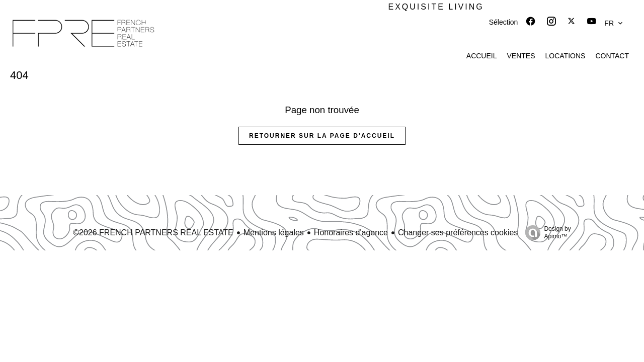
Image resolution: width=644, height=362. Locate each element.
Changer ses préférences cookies (458, 233)
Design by (545, 233)
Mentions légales (274, 233)
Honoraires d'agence (351, 233)
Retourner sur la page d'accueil (322, 136)
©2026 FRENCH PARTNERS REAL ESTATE (153, 233)
